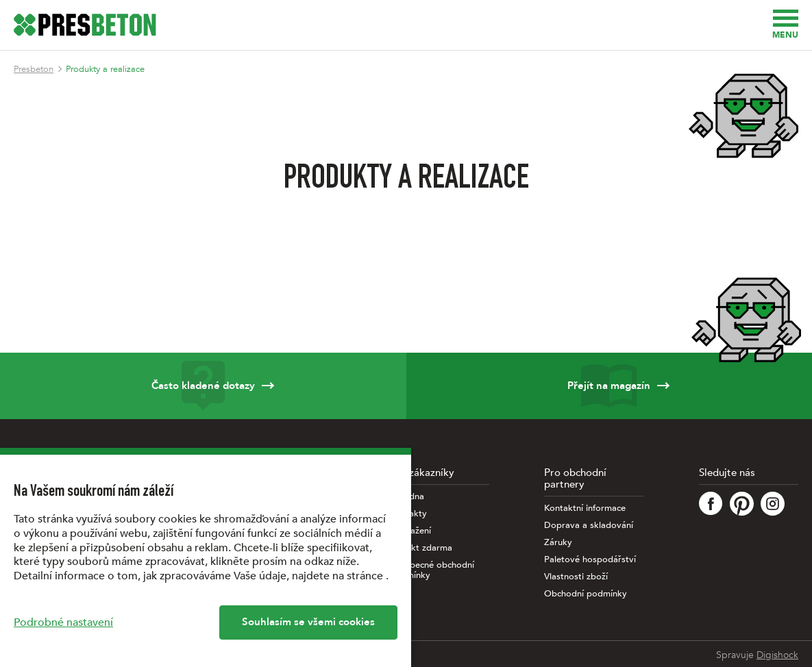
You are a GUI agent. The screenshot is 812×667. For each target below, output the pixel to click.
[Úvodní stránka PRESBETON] (85, 25)
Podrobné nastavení (63, 622)
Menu (785, 25)
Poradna (407, 497)
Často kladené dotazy (203, 386)
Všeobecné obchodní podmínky (432, 570)
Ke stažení (410, 531)
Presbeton (34, 69)
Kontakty (408, 514)
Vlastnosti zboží (576, 577)
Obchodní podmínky (586, 594)
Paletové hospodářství (590, 560)
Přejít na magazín (610, 386)
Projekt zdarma (421, 548)
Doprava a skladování (589, 526)
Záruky (558, 543)
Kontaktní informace (585, 508)
